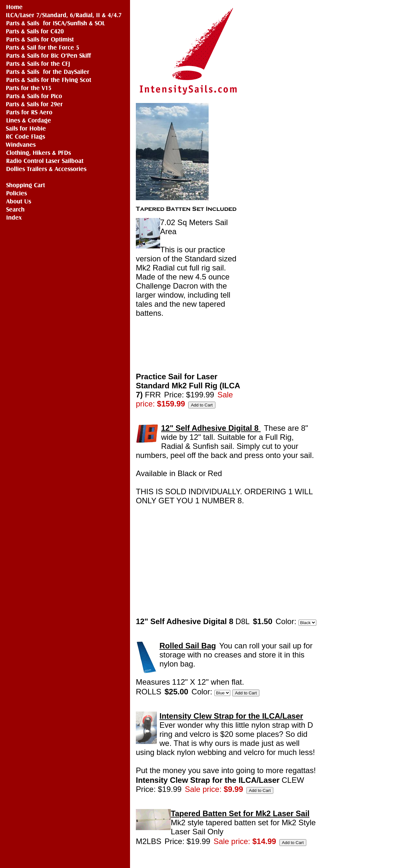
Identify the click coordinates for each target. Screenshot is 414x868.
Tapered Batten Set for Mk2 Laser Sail (240, 813)
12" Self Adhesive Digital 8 (211, 428)
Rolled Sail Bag (188, 646)
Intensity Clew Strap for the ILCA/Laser (231, 716)
